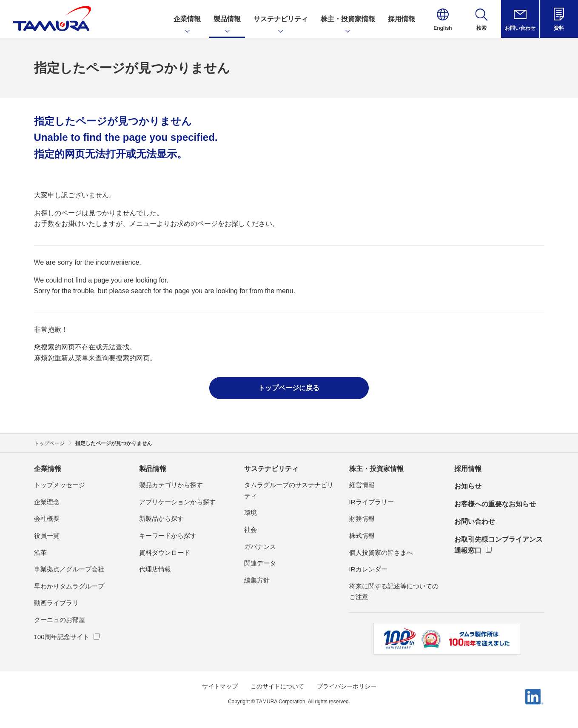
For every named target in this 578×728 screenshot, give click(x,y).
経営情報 (362, 485)
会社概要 (47, 518)
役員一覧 (47, 535)
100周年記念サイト (62, 637)
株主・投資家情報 (376, 469)
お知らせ (468, 486)
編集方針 (257, 580)
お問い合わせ (475, 521)
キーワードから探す (168, 535)
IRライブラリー (372, 502)
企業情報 (48, 469)
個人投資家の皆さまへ (381, 552)
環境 (251, 512)
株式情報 (362, 535)
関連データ (260, 563)
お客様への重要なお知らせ (495, 504)
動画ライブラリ (56, 603)
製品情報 (153, 469)
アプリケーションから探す (177, 502)
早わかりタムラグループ (69, 586)
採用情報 (468, 469)
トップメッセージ (60, 485)
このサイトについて (277, 686)
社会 (251, 530)
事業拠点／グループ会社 (69, 569)
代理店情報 (155, 569)
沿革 (40, 552)
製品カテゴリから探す (171, 485)
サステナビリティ (271, 469)
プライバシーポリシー (347, 686)
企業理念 (47, 502)
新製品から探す (161, 518)
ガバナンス (260, 547)
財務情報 (362, 518)
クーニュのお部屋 (60, 620)
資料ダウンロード (165, 552)
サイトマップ (220, 686)
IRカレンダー (368, 569)
